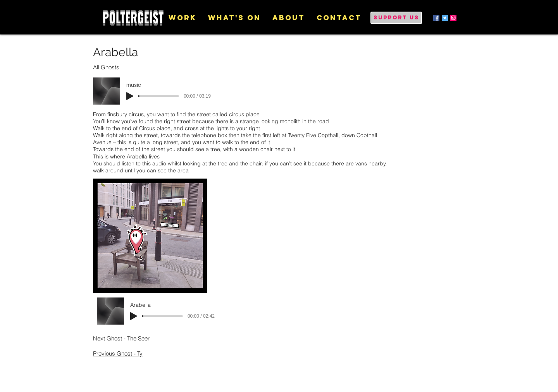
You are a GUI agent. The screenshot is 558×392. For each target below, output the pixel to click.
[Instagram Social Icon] (453, 18)
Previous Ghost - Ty (118, 353)
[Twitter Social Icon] (445, 18)
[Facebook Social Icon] (436, 18)
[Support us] (396, 18)
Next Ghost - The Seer (121, 338)
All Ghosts (106, 67)
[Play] (130, 96)
